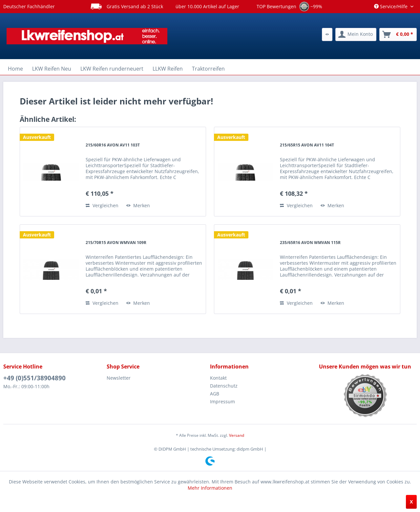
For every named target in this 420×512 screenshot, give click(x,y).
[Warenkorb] (398, 34)
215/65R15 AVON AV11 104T (307, 145)
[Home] (15, 69)
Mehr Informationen (210, 488)
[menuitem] (327, 34)
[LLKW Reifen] (168, 69)
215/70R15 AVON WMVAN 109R (116, 243)
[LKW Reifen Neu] (52, 69)
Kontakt (218, 378)
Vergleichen (102, 205)
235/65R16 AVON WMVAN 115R (310, 243)
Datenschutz (224, 386)
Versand (237, 435)
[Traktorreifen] (208, 69)
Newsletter (119, 378)
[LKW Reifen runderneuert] (112, 69)
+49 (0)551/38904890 (34, 378)
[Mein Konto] (356, 34)
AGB (215, 394)
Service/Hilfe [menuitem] (391, 6)
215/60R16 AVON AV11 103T (113, 145)
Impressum (222, 401)
